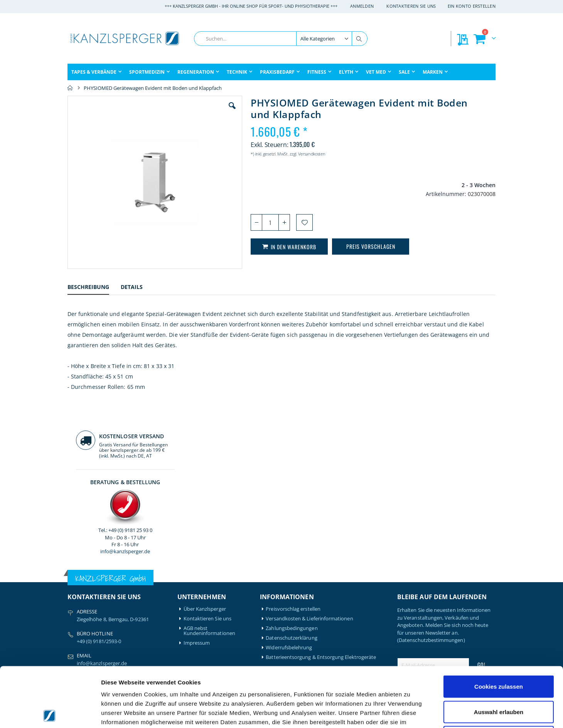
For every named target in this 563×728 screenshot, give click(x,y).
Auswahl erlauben (499, 652)
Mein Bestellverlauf (206, 597)
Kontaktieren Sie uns (411, 6)
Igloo (128, 597)
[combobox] (281, 39)
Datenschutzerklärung (291, 492)
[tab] (94, 288)
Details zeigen (410, 713)
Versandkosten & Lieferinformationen (309, 472)
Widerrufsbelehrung (289, 501)
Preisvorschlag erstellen (293, 463)
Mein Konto (197, 587)
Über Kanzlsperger (205, 463)
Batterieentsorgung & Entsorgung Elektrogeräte (321, 511)
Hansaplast (136, 587)
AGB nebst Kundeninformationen (209, 485)
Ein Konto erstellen (472, 6)
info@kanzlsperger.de (446, 221)
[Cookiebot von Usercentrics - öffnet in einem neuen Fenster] (50, 713)
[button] (189, 111)
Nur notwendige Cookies (499, 677)
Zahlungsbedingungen (292, 482)
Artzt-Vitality (82, 597)
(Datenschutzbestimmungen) (431, 494)
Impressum (197, 497)
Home (70, 88)
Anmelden (362, 6)
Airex (73, 587)
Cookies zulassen (499, 627)
